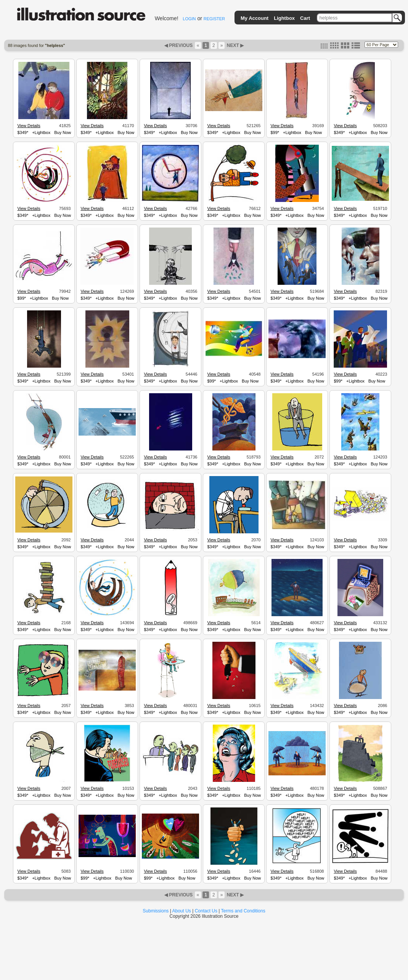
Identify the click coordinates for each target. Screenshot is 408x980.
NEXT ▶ (235, 45)
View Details (29, 126)
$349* (23, 132)
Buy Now (63, 132)
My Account (255, 18)
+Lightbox (41, 132)
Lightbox (284, 18)
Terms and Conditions (243, 911)
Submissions (156, 911)
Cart (305, 18)
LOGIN (189, 19)
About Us (182, 911)
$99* (275, 132)
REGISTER (214, 19)
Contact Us (206, 911)
